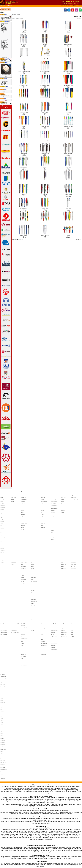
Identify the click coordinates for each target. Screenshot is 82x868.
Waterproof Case (74, 553)
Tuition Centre (63, 505)
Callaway (2, 643)
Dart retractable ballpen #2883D (68, 99)
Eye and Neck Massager (55, 504)
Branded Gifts (3, 632)
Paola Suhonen (3, 693)
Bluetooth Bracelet (54, 494)
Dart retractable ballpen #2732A (45, 99)
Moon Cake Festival (64, 500)
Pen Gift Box (3, 45)
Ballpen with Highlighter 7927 (68, 44)
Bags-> (2, 25)
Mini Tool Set (23, 610)
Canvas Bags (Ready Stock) (15, 589)
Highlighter (42, 600)
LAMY (1, 649)
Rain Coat (72, 599)
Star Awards (12, 500)
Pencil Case (22, 510)
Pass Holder (22, 558)
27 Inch (72, 594)
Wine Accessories (34, 583)
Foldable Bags (23, 502)
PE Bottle (42, 510)
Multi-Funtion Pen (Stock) (14, 592)
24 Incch (72, 592)
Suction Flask (43, 514)
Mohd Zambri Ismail (3, 691)
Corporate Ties (3, 494)
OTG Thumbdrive (53, 605)
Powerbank (2, 591)
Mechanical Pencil (4, 42)
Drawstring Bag (23, 500)
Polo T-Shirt (2, 513)
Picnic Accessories (34, 567)
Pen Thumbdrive (53, 606)
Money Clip (22, 553)
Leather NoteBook (3, 636)
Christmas (62, 497)
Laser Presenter (13, 539)
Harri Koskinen (3, 687)
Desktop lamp (3, 541)
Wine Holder (22, 519)
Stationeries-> (3, 53)
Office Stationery (43, 608)
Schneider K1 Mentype (45, 181)
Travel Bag (22, 517)
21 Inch (72, 591)
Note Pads (42, 607)
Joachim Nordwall (3, 688)
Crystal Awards (13, 494)
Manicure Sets (23, 607)
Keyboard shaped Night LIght (6, 75)
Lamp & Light (3, 539)
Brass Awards (13, 492)
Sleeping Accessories (64, 599)
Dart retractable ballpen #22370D (45, 72)
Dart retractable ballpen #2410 (24, 85)
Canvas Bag (22, 494)
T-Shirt (1, 510)
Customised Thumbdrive (24, 592)
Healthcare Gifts (74, 491)
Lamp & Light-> (3, 32)
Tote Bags (2, 654)
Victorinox (2, 670)
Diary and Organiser (44, 592)
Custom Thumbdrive (54, 592)
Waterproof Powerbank (4, 595)
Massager (32, 559)
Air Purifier (32, 541)
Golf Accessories (33, 550)
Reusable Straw (43, 511)
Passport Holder (23, 559)
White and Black (23, 621)
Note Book (42, 595)
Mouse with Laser (13, 544)
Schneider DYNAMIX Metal (68, 154)
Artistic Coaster (23, 591)
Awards (12, 491)
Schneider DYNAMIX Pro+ (24, 167)
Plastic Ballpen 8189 (45, 113)
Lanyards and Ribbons (4, 507)
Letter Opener (43, 602)
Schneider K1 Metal (68, 181)
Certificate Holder (23, 542)
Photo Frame (33, 564)
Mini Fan (22, 608)
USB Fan (52, 523)
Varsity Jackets (3, 500)
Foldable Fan (33, 548)
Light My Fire (2, 651)
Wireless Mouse (53, 513)
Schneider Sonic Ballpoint (24, 222)
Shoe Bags (22, 511)
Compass (32, 589)
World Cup (32, 594)
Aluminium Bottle (43, 492)
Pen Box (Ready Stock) (14, 594)
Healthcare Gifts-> (4, 31)
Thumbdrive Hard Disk (54, 588)
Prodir (1, 658)
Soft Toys (32, 574)
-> (2, 38)
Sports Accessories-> (5, 52)
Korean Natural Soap (4, 696)
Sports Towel (3, 534)
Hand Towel (2, 533)
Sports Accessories (34, 588)
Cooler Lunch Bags (23, 495)
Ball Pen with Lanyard (5, 39)
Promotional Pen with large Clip (45, 140)
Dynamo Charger (74, 545)
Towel (1, 527)
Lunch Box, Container (34, 558)
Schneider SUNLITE (68, 222)
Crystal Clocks (3, 678)
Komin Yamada (3, 690)
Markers (3, 41)
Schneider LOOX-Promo (24, 208)
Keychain (22, 605)
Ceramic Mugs (43, 495)
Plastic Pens (10, 6)
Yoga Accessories (34, 585)
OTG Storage (73, 547)
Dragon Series (3, 648)
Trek (1, 668)
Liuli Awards (12, 499)
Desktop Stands (73, 544)
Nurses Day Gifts (74, 499)
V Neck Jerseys (3, 525)
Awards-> (3, 24)
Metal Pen (3, 43)
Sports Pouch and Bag (24, 514)
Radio (52, 516)
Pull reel (22, 614)
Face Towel (2, 530)
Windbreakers (3, 502)
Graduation (62, 499)
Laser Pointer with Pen (14, 542)
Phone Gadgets (73, 548)
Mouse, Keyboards (54, 508)
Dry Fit (1, 516)
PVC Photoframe (23, 595)
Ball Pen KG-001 (68, 31)
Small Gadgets (23, 618)
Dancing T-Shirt (3, 512)
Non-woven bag (23, 508)
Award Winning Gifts (4, 630)
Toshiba (2, 667)
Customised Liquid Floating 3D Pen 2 (68, 58)
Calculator (42, 589)
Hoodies (2, 499)
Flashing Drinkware (44, 502)
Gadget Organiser (23, 503)
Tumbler (42, 516)
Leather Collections (24, 539)
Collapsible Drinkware (44, 499)
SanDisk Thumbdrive (54, 608)
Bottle (72, 597)
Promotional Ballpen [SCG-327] (24, 140)
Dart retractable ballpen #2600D (45, 85)
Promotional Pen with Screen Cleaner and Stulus (68, 140)
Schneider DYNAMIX (24, 154)
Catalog (3, 6)
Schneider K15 (24, 195)
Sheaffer (2, 662)
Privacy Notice (3, 82)
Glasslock (2, 644)
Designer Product (3, 682)
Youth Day (62, 506)
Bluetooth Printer (53, 500)
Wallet (22, 562)
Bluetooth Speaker (54, 502)
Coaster (22, 545)
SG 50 (2, 685)
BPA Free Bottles (43, 494)
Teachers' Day (63, 503)
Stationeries (43, 588)
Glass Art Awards (13, 495)
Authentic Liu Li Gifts (3, 629)
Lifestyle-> (3, 35)
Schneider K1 (24, 181)
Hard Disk (52, 597)
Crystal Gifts (2, 673)
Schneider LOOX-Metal (68, 195)
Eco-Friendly (22, 604)
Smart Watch (33, 581)
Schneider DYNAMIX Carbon (45, 154)
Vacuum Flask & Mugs (44, 517)
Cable (72, 541)
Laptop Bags (23, 505)
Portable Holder (73, 550)
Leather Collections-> (5, 34)
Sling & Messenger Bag (24, 513)
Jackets (2, 495)
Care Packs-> (3, 26)
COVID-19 (72, 492)
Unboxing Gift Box (33, 575)
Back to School (63, 492)
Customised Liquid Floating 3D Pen (45, 58)
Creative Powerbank (3, 589)
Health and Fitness (74, 495)
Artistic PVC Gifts (23, 589)
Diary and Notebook (23, 548)
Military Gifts (3, 36)
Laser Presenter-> (4, 33)
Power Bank (2, 588)
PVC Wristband (23, 597)
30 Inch (72, 595)
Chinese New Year (64, 495)
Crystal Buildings (3, 677)
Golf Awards (12, 497)
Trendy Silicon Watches (24, 600)
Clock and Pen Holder (24, 544)
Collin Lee (2, 683)
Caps (1, 492)
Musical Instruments (34, 561)
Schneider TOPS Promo (24, 236)
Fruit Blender (43, 503)
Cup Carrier (42, 500)
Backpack (22, 492)
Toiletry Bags (23, 516)
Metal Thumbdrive (53, 602)
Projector (52, 515)
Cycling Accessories (34, 591)
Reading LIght (3, 542)
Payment (2, 80)
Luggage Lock (63, 591)
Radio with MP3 (53, 518)
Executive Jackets (3, 497)
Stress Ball (22, 623)
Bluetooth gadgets (54, 497)
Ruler (21, 599)
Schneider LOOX (45, 195)
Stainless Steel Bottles (44, 513)
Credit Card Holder (23, 547)
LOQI (1, 653)
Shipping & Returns (4, 81)
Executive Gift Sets (44, 599)
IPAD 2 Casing (3, 635)
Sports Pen (68, 236)
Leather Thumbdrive (54, 600)
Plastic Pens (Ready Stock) (15, 595)
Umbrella (72, 588)
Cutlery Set (32, 547)
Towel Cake (2, 536)
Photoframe (2, 639)
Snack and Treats (33, 492)
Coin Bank (32, 545)
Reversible (2, 505)
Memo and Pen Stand (44, 604)
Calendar (42, 591)
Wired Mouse (53, 511)
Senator (2, 661)
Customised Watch (34, 578)
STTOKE (2, 664)
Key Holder (22, 550)
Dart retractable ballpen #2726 (24, 99)
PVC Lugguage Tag (24, 594)
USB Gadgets (53, 524)
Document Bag (23, 499)
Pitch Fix (2, 656)
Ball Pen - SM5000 (24, 31)
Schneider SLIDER (68, 208)
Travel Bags (63, 602)
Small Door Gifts (23, 588)
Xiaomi (1, 672)
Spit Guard (2, 509)
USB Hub (52, 526)
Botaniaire (2, 641)
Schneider (2, 659)
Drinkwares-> (3, 27)
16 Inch (72, 589)
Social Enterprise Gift (24, 619)
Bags (21, 491)
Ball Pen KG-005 (24, 44)
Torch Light (2, 544)
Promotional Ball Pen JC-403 (45, 126)
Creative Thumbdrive (54, 591)
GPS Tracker (53, 505)
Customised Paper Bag (24, 497)
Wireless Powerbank (4, 597)
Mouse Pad (52, 510)
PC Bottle (42, 508)
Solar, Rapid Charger (74, 552)
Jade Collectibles (3, 695)
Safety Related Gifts (34, 572)
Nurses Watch (33, 580)
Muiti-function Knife (23, 611)
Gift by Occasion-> (4, 30)
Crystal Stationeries (4, 680)
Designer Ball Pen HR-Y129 (24, 113)
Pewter (2, 698)
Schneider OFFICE (45, 208)
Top (1, 6)
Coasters (42, 497)
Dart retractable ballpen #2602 (68, 85)
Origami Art (32, 562)
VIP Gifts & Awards (3, 627)
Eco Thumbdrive (53, 595)
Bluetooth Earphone (54, 495)
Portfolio (22, 561)
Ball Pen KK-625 (45, 44)
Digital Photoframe (33, 566)
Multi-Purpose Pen (5, 44)
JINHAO (2, 646)
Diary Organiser (43, 594)
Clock (32, 544)
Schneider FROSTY (68, 167)
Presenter (12, 545)
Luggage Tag (23, 552)
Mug (41, 506)
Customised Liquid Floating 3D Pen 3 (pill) (24, 72)
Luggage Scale (63, 592)
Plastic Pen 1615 (68, 113)
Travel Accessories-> (5, 55)
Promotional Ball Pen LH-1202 (68, 126)
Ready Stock (12, 588)
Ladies (32, 556)
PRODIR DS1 (24, 126)
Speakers (52, 520)
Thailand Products (3, 702)
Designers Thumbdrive (54, 594)
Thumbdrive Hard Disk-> (5, 54)
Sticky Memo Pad (43, 611)
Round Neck (2, 518)
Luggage (22, 506)
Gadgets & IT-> (4, 28)
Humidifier (32, 553)
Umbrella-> (3, 56)
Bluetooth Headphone (54, 499)
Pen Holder (42, 610)
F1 (31, 592)
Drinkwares (42, 491)
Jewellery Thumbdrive (54, 599)
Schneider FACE (45, 167)
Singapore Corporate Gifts (5, 699)
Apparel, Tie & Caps (4, 491)
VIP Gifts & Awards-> (5, 57)
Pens (6, 6)
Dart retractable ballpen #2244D (68, 72)
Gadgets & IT (53, 491)
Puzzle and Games (34, 571)
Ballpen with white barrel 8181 (24, 58)
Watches (32, 577)
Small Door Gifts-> (4, 51)
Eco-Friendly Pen (4, 40)
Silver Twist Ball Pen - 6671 (45, 236)
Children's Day (63, 494)
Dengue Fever (73, 494)
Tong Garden (2, 665)
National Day (63, 502)
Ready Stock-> (3, 50)
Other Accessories (64, 595)
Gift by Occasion (63, 491)
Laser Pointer (13, 541)
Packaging (3, 37)
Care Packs (32, 491)
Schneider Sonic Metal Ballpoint (45, 222)
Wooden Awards (13, 502)
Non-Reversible (3, 503)
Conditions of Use (4, 83)
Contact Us (3, 84)
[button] (63, 6)
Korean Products (33, 555)
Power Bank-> (3, 49)
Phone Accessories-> (5, 48)
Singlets (2, 523)
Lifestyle (32, 539)
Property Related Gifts (34, 569)
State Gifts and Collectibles (5, 701)
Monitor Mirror (53, 507)
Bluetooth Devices (54, 492)
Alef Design (2, 633)
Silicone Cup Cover (23, 616)
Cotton (2, 515)
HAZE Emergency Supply (75, 497)
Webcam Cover (23, 624)
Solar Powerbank (3, 592)
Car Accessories (33, 542)
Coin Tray (22, 602)
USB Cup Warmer (53, 521)
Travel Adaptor (63, 600)
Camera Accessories (74, 542)
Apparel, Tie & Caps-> (5, 23)
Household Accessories (34, 552)
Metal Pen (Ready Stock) (14, 591)
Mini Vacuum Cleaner (44, 605)
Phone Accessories (74, 539)
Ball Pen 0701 (45, 31)
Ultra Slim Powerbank (4, 594)
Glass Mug (42, 505)
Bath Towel (2, 528)
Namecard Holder (23, 556)
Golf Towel (2, 531)
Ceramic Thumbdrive (54, 589)
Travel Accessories (64, 588)
